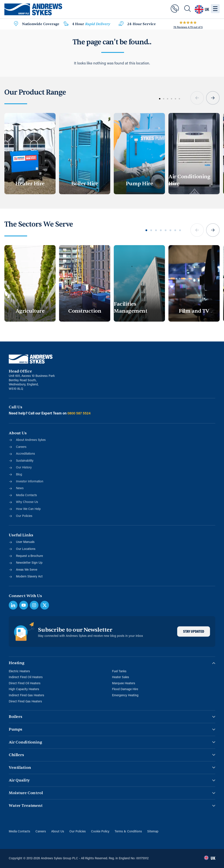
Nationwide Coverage (41, 24)
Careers (41, 832)
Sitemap (153, 832)
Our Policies (78, 832)
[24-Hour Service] (121, 24)
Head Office (20, 371)
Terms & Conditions (128, 832)
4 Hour (91, 24)
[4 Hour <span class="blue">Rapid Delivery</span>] (66, 24)
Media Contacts (19, 832)
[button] (197, 98)
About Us (58, 832)
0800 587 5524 (79, 414)
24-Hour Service (142, 24)
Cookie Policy (100, 832)
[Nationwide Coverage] (16, 24)
